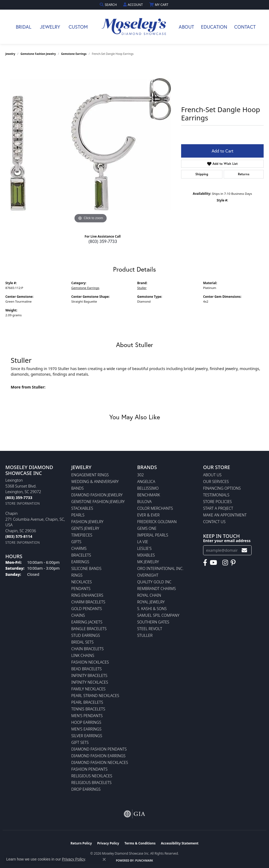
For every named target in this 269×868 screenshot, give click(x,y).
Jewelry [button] (50, 27)
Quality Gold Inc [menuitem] (154, 582)
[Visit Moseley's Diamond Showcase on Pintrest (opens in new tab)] (233, 563)
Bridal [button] (24, 27)
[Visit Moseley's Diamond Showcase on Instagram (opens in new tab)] (225, 563)
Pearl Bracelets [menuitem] (87, 702)
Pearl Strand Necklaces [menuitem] (95, 696)
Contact (245, 27)
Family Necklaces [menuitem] (88, 689)
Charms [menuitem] (79, 548)
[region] (91, 144)
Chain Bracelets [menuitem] (87, 649)
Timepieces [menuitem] (82, 535)
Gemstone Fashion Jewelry (38, 54)
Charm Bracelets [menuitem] (88, 602)
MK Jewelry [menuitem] (148, 562)
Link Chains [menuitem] (83, 655)
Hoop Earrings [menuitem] (86, 722)
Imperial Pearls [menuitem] (153, 535)
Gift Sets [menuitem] (80, 742)
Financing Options (222, 488)
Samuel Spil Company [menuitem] (158, 615)
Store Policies (217, 502)
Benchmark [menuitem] (149, 495)
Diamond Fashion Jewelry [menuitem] (97, 495)
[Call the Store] (19, 498)
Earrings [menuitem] (80, 562)
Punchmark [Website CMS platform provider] (144, 861)
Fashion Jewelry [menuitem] (87, 522)
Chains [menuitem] (78, 615)
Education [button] (214, 27)
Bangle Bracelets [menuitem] (89, 629)
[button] (109, 5)
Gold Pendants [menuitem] (87, 609)
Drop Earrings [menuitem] (86, 789)
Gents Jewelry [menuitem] (85, 528)
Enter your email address (227, 541)
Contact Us (214, 522)
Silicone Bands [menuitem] (86, 568)
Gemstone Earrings (74, 54)
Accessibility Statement (180, 843)
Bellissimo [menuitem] (148, 488)
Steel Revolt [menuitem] (150, 629)
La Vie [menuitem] (143, 542)
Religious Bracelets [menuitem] (91, 783)
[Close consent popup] (104, 859)
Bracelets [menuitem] (81, 555)
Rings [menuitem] (77, 575)
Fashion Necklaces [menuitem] (90, 662)
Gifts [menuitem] (76, 542)
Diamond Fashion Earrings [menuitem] (98, 756)
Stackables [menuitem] (82, 508)
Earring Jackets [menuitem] (87, 622)
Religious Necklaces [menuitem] (92, 776)
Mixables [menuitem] (146, 555)
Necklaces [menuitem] (82, 582)
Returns (244, 174)
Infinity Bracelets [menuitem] (89, 675)
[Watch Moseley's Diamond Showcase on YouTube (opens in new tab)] (213, 563)
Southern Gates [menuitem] (153, 622)
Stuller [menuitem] (145, 635)
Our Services (216, 481)
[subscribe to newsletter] (244, 550)
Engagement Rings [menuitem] (90, 475)
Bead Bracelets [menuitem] (87, 669)
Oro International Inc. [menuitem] (160, 568)
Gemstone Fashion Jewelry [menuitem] (98, 502)
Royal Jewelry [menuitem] (151, 602)
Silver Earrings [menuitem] (87, 736)
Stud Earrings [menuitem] (86, 635)
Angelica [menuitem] (146, 481)
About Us (212, 475)
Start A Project (218, 508)
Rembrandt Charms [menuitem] (156, 589)
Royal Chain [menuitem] (149, 595)
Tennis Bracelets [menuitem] (88, 709)
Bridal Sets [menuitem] (82, 642)
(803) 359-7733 (103, 241)
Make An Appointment (225, 515)
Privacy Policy (108, 843)
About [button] (186, 27)
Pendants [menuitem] (81, 589)
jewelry (10, 54)
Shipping (202, 174)
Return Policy (81, 843)
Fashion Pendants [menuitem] (89, 769)
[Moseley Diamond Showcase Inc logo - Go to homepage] (134, 27)
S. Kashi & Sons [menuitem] (152, 609)
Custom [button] (78, 27)
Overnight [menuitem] (148, 575)
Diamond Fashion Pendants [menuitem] (99, 749)
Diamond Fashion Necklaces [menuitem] (100, 762)
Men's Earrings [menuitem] (86, 729)
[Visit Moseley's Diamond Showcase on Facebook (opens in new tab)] (205, 563)
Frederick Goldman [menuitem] (157, 522)
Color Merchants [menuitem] (155, 508)
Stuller (142, 288)
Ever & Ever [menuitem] (148, 515)
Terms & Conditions (140, 843)
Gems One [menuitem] (147, 528)
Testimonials (216, 495)
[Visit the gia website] (134, 814)
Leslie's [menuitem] (144, 548)
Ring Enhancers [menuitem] (87, 595)
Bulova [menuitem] (144, 502)
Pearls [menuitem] (78, 515)
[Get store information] (23, 503)
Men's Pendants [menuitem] (87, 716)
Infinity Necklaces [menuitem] (90, 682)
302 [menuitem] (141, 475)
